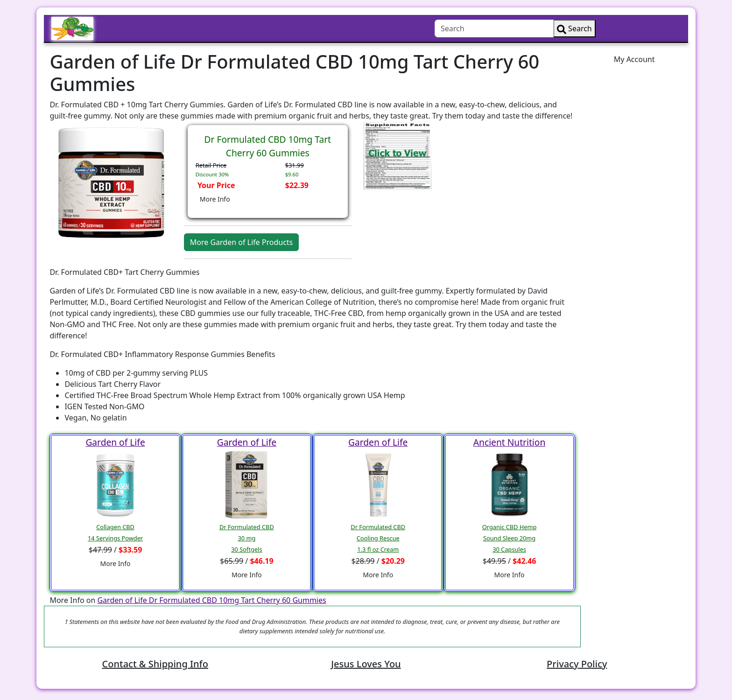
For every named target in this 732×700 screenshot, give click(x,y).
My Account (634, 59)
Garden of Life (115, 442)
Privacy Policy (577, 664)
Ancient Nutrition (509, 442)
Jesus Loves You (366, 664)
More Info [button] (215, 199)
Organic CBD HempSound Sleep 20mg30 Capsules (510, 538)
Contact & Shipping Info (155, 664)
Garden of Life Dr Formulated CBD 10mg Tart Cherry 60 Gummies (211, 600)
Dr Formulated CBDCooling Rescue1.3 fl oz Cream (378, 538)
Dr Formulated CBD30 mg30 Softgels (247, 538)
